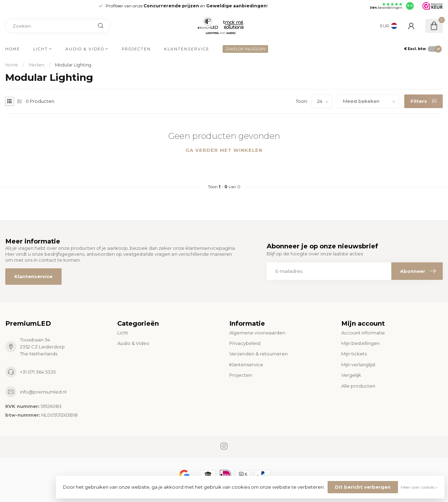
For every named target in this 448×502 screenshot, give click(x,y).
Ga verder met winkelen (224, 150)
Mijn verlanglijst (358, 365)
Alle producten (358, 386)
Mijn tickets (354, 354)
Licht (41, 49)
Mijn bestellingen (360, 343)
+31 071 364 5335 (38, 372)
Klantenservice (187, 49)
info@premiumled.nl (43, 392)
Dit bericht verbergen (363, 487)
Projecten (136, 49)
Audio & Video (85, 49)
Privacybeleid (245, 343)
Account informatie (363, 333)
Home (13, 49)
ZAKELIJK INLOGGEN (245, 49)
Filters (423, 101)
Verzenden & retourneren (258, 354)
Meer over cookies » (419, 487)
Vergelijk (351, 375)
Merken (37, 65)
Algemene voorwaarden (257, 333)
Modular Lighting (73, 65)
